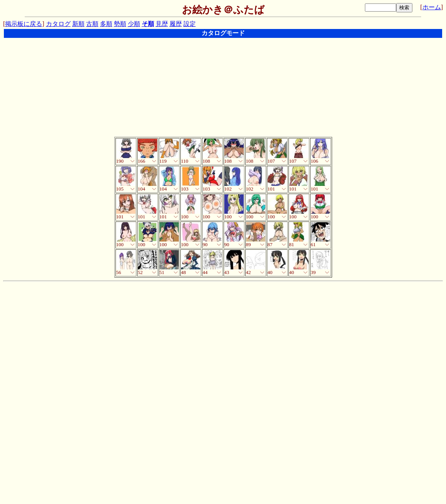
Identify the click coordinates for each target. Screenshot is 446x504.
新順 (78, 24)
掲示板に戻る (24, 24)
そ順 (148, 24)
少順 (134, 24)
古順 (92, 24)
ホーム (432, 7)
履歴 (176, 24)
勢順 (120, 24)
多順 (106, 24)
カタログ (58, 24)
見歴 (162, 24)
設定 (190, 24)
